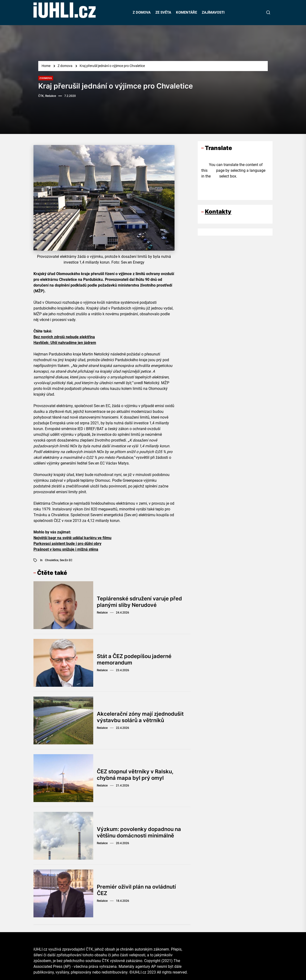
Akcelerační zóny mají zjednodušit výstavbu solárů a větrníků (140, 717)
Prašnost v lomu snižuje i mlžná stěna (66, 549)
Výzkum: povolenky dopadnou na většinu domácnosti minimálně (139, 832)
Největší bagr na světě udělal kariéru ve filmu (72, 538)
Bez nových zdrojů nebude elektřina (64, 337)
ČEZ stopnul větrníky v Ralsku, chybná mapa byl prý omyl (135, 775)
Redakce (102, 613)
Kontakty (218, 212)
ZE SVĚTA (163, 12)
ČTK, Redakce (47, 96)
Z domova (46, 78)
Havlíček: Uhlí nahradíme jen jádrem (65, 343)
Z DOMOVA (142, 12)
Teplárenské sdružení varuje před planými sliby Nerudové (139, 602)
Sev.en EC (66, 560)
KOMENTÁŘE (186, 12)
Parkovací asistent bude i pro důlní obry (67, 544)
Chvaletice (52, 560)
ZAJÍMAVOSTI (213, 12)
